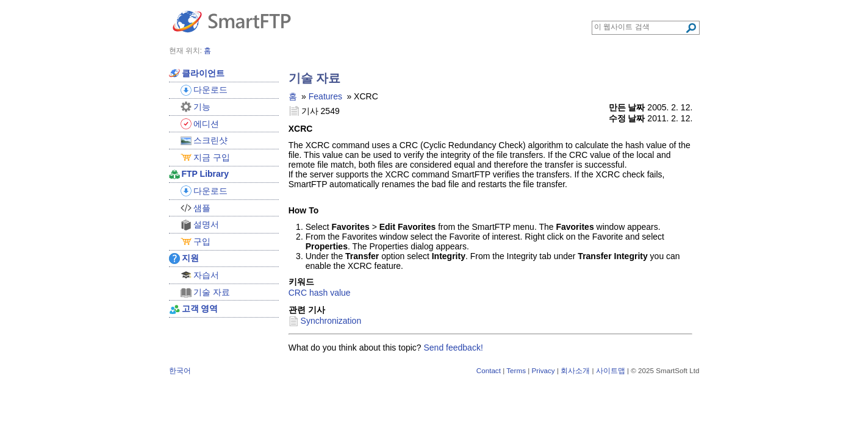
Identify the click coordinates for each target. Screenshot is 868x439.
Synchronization (331, 321)
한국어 (180, 370)
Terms (516, 370)
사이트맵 (611, 370)
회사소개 (575, 370)
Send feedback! (454, 348)
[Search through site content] (640, 27)
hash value (330, 293)
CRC (298, 293)
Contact (489, 370)
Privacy (543, 370)
